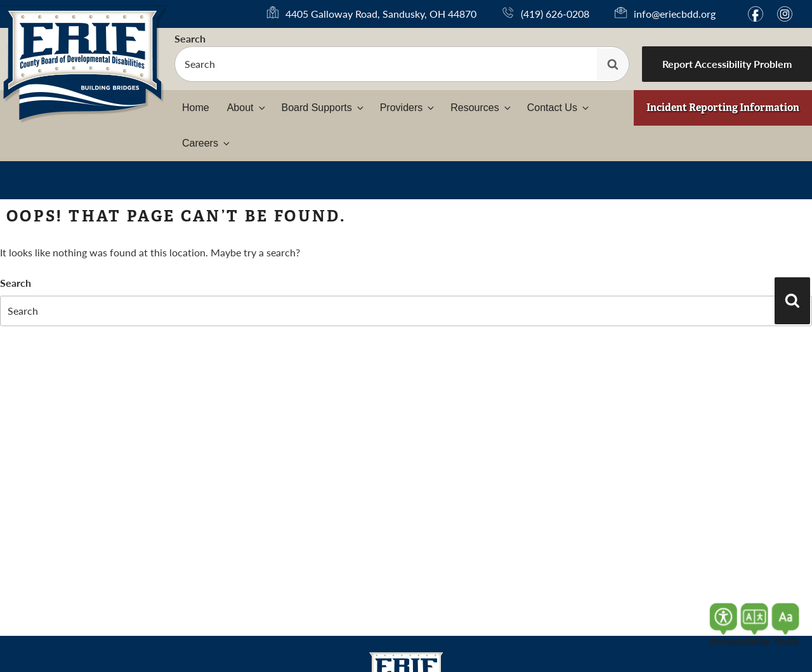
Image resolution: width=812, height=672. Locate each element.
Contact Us (559, 108)
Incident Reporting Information (723, 108)
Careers (207, 143)
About (247, 108)
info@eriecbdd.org (675, 14)
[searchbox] (402, 64)
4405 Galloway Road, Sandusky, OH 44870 (381, 14)
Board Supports (324, 108)
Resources (481, 108)
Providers (408, 108)
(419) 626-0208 (555, 14)
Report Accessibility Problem (727, 64)
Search (190, 38)
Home (196, 108)
